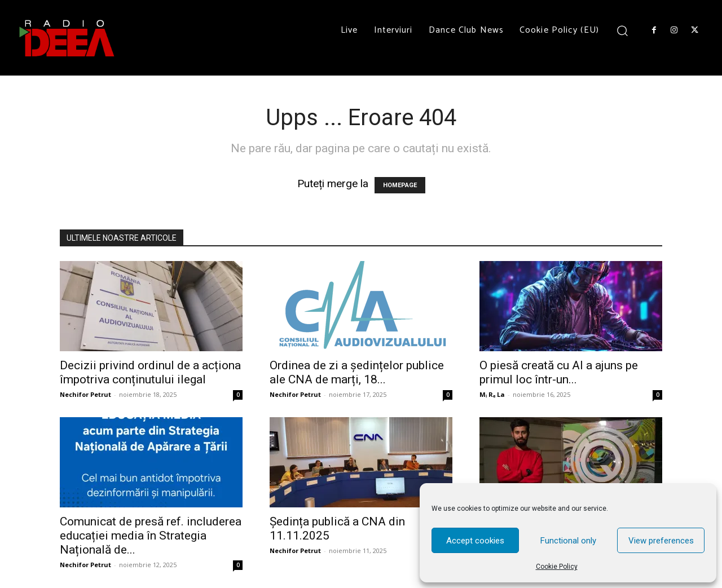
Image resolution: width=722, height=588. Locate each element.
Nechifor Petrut (85, 394)
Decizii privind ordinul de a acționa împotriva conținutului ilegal (150, 372)
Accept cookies (475, 541)
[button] (622, 30)
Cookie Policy (557, 567)
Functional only (568, 541)
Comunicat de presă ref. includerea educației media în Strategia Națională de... (151, 536)
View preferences (661, 541)
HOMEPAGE (400, 185)
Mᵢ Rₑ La (492, 394)
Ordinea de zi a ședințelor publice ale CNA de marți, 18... (357, 372)
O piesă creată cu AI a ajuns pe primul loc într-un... (559, 372)
